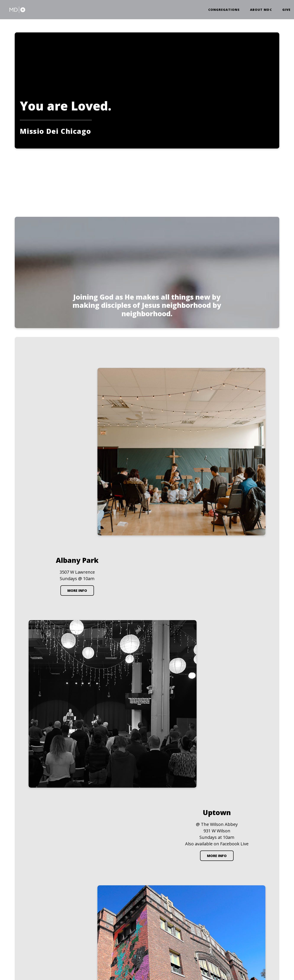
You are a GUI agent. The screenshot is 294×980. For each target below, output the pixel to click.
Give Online (106, 921)
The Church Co (29, 957)
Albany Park (163, 886)
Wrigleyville (236, 886)
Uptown (196, 886)
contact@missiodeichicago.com (122, 891)
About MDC (261, 10)
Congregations (224, 10)
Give (286, 10)
